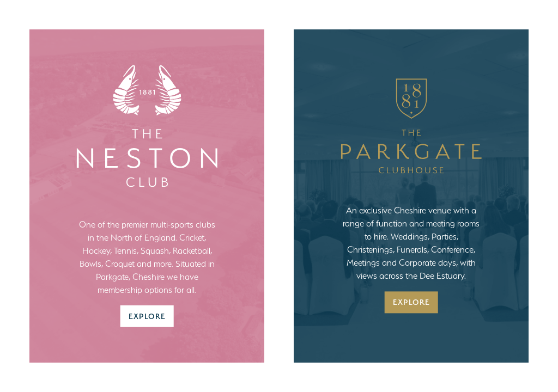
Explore (147, 316)
